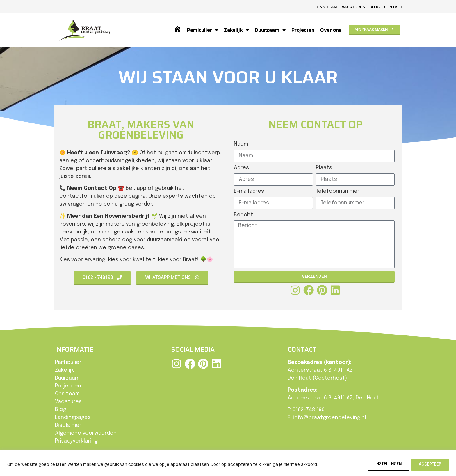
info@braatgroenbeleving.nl (330, 418)
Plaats (324, 168)
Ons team (327, 7)
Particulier (202, 30)
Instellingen (387, 464)
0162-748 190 (309, 410)
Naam (241, 144)
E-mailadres (249, 191)
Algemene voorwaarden (86, 433)
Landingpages (73, 417)
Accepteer (430, 464)
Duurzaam (270, 30)
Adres (241, 168)
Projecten (303, 30)
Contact (393, 7)
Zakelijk (236, 30)
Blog (375, 7)
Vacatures (353, 7)
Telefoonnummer (338, 191)
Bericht (243, 215)
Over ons (331, 30)
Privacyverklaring (76, 441)
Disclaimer (68, 425)
